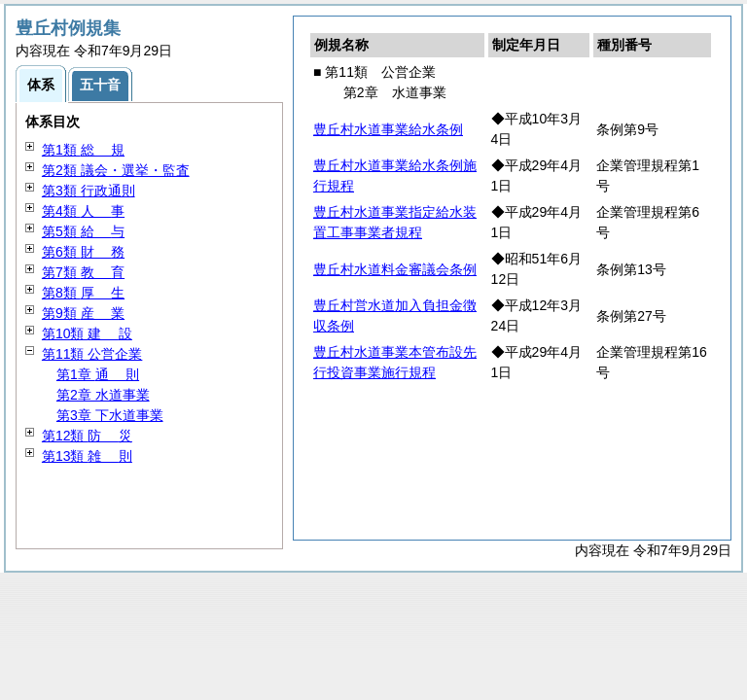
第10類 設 (87, 333)
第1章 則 (98, 374)
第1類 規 (83, 150)
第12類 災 (87, 436)
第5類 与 (83, 231)
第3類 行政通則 (89, 191)
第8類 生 (83, 293)
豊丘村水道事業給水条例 (388, 129)
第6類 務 (83, 252)
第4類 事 (83, 211)
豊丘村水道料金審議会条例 (395, 269)
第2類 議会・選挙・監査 (116, 170)
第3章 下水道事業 (110, 415)
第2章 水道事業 (103, 395)
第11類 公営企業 (92, 354)
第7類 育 (83, 272)
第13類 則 (87, 456)
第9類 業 (83, 313)
